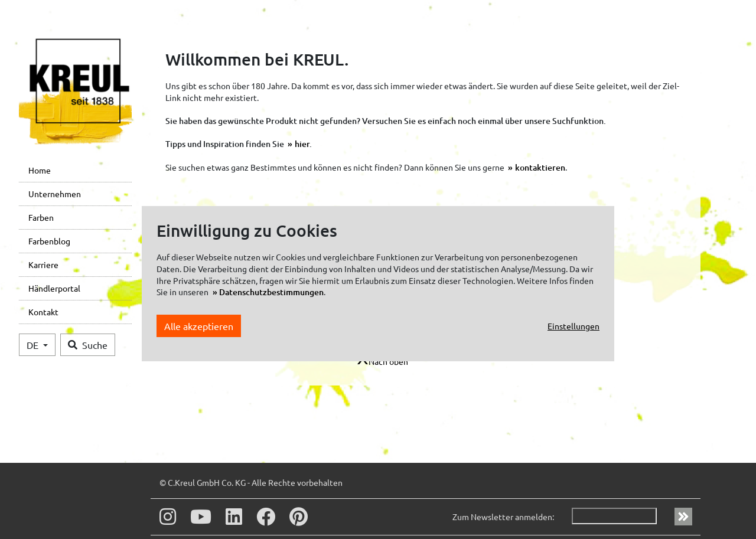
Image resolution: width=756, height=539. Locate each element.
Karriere (43, 264)
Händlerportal (54, 288)
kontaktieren (540, 167)
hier (302, 144)
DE (34, 345)
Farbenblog (49, 241)
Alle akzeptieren (199, 326)
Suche (88, 345)
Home (40, 170)
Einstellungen (573, 326)
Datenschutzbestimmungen (271, 292)
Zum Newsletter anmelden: (503, 517)
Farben (41, 217)
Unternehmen (55, 194)
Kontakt (43, 312)
